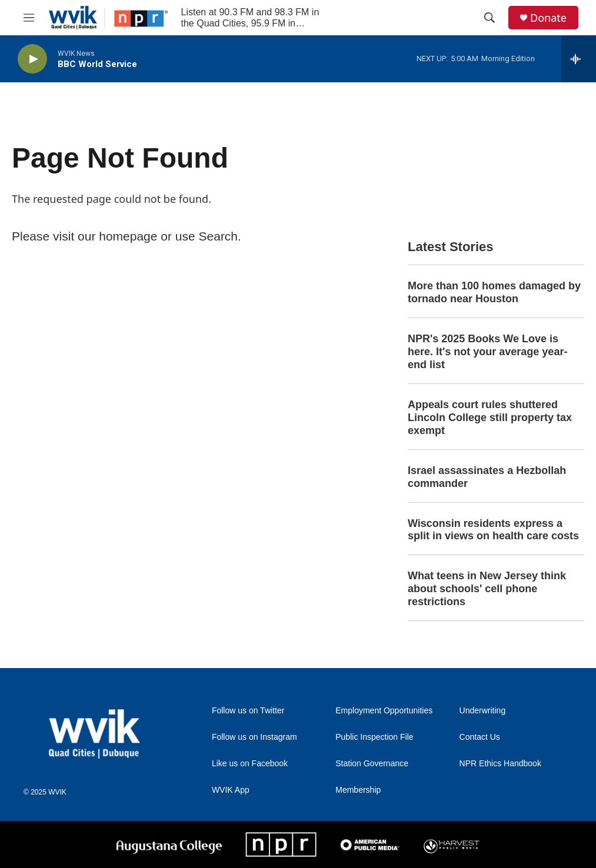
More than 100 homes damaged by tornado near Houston (494, 292)
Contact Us (480, 737)
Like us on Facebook (250, 764)
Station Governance (372, 764)
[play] (32, 59)
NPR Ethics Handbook (500, 764)
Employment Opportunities (384, 711)
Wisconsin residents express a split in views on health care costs (493, 530)
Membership (358, 790)
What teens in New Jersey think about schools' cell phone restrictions (487, 589)
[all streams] (579, 59)
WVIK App (231, 790)
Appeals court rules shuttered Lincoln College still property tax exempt (490, 418)
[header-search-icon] (490, 18)
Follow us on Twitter (248, 711)
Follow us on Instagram (254, 737)
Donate (548, 18)
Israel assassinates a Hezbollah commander (487, 477)
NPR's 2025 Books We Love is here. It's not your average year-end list (487, 352)
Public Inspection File (374, 737)
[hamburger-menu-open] (29, 18)
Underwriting (483, 711)
